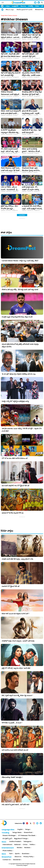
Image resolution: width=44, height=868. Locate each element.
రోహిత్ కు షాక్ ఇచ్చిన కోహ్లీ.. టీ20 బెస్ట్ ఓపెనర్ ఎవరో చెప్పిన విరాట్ (20, 290)
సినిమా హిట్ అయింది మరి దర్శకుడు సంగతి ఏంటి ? (15, 614)
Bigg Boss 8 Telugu (21, 839)
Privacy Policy (28, 857)
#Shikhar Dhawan (14, 19)
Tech (11, 854)
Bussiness (25, 854)
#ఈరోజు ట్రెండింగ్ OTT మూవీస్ (25, 10)
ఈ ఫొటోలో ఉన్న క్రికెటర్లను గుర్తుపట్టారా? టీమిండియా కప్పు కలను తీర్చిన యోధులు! (10, 132)
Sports (17, 854)
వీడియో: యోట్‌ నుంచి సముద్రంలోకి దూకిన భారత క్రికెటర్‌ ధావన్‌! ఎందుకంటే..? (11, 113)
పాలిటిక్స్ (31, 6)
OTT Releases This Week (27, 836)
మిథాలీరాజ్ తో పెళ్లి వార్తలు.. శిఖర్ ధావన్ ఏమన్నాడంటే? (32, 131)
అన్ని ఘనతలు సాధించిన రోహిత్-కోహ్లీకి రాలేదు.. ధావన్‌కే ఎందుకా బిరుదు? (31, 75)
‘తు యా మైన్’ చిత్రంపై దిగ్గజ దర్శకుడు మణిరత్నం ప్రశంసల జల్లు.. (19, 374)
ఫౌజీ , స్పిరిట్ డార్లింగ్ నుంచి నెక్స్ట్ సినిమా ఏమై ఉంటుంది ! (17, 695)
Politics (32, 845)
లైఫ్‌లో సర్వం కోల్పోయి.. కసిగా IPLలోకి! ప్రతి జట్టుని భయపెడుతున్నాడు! (10, 209)
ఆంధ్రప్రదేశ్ (15, 6)
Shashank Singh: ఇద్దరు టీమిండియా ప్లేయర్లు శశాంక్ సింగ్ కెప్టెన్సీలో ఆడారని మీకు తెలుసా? (31, 170)
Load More (22, 215)
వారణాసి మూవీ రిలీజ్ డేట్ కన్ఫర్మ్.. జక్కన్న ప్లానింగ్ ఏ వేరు (17, 559)
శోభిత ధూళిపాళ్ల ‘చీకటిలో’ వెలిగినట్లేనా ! (12, 777)
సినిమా (37, 6)
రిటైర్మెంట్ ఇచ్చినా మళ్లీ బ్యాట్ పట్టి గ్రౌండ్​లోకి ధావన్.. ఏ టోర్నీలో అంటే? (31, 37)
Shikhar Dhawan (13, 16)
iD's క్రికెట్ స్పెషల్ (7, 839)
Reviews (27, 848)
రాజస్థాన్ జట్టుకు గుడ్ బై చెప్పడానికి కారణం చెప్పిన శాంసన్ (17, 317)
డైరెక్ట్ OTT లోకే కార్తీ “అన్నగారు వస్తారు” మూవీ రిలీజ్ (16, 668)
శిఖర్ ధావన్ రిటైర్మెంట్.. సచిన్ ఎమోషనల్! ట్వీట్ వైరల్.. (30, 55)
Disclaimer (17, 860)
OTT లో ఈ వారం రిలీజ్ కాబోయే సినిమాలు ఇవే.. (15, 458)
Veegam (25, 865)
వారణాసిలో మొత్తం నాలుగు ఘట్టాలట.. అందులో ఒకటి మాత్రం (18, 641)
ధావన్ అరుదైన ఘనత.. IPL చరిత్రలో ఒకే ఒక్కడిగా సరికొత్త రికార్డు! (30, 189)
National (17, 845)
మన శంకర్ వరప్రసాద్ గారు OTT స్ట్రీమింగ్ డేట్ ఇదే (15, 486)
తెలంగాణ (23, 6)
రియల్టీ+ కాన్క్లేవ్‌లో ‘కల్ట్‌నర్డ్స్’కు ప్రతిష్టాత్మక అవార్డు (15, 401)
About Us (18, 857)
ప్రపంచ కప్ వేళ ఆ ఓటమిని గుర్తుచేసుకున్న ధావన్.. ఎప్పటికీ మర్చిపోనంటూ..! (31, 113)
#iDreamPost (39, 10)
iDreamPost (28, 833)
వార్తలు (8, 6)
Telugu (27, 829)
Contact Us (7, 860)
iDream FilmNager (9, 836)
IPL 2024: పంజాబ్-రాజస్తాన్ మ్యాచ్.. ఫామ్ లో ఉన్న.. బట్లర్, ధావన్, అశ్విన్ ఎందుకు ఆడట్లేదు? (10, 151)
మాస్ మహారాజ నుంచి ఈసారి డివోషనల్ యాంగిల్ (15, 750)
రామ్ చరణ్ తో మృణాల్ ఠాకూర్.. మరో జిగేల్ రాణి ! (16, 805)
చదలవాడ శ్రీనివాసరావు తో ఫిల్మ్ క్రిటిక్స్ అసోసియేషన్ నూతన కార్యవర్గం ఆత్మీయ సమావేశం (20, 345)
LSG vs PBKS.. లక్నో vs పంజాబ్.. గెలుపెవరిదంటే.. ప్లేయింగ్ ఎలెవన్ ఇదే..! (11, 189)
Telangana (27, 842)
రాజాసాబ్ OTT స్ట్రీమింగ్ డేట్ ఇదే (11, 586)
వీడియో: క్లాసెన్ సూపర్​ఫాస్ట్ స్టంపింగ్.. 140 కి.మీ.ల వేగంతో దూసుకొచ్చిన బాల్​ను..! (31, 151)
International (7, 845)
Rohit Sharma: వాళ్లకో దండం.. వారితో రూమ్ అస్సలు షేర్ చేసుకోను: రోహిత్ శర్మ (11, 170)
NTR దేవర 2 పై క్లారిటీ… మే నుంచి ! (12, 723)
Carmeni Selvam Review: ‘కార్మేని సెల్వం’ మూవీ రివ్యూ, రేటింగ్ (20, 261)
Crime (25, 845)
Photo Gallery (7, 851)
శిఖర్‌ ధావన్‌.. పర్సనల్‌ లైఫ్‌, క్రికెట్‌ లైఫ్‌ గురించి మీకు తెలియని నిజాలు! (11, 55)
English (20, 829)
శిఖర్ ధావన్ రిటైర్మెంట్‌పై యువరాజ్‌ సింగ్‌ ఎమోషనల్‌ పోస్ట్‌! (11, 74)
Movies (19, 848)
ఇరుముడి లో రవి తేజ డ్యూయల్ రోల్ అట (13, 513)
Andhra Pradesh (15, 842)
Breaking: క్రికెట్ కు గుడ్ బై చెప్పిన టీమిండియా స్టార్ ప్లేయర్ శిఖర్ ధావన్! (32, 94)
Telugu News (4, 15)
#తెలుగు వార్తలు (10, 10)
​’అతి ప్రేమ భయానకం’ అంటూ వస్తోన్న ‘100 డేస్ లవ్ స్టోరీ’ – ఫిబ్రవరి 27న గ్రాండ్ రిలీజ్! (22, 430)
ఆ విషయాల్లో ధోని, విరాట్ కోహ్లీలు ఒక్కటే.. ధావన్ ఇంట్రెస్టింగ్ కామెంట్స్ (32, 207)
